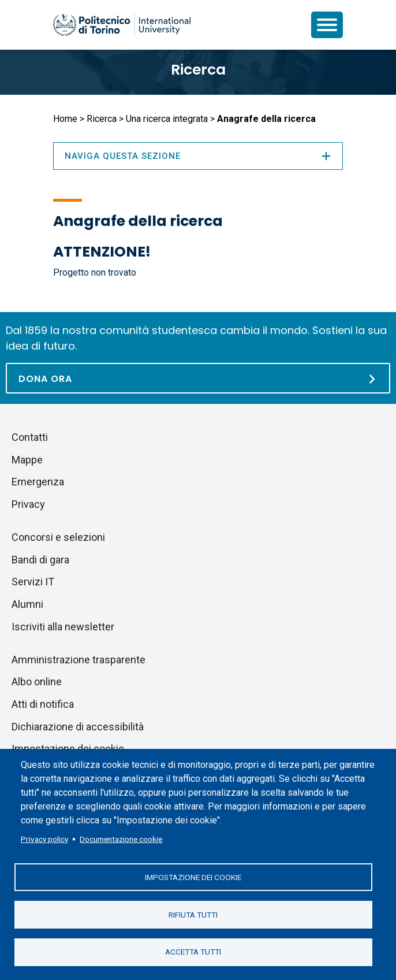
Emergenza (38, 482)
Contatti (30, 437)
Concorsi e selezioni (58, 537)
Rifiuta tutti (193, 914)
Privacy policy (44, 838)
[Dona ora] (198, 378)
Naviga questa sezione (198, 156)
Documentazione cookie (121, 838)
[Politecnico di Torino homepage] (122, 25)
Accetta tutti (193, 952)
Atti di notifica (43, 704)
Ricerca (198, 70)
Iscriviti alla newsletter (63, 627)
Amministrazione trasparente (79, 660)
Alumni (27, 604)
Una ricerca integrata (167, 119)
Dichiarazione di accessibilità (78, 727)
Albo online (37, 682)
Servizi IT (33, 582)
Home (65, 119)
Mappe (27, 460)
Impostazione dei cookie (193, 877)
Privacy (28, 504)
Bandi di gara (40, 560)
